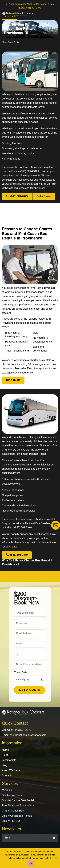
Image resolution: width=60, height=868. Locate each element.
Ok (31, 863)
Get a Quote (10, 16)
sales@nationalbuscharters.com (28, 735)
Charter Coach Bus (13, 811)
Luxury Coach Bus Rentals (17, 816)
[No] (56, 858)
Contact (6, 776)
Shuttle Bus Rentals (13, 795)
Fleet (5, 755)
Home (5, 750)
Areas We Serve (11, 771)
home (5, 42)
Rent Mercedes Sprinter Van (18, 806)
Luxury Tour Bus (11, 821)
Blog (5, 765)
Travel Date (21, 673)
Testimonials (9, 760)
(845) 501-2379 (33, 8)
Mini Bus (7, 790)
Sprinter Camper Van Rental (18, 801)
